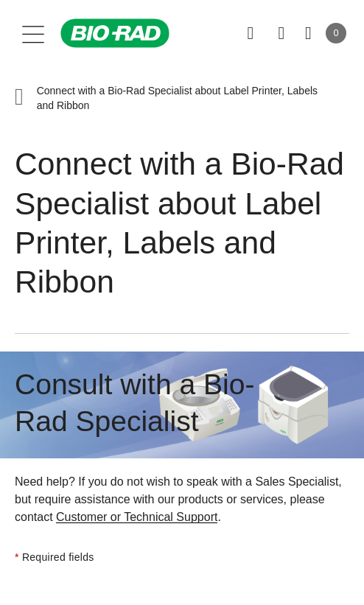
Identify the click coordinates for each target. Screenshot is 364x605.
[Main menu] (34, 33)
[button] (19, 98)
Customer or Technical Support (137, 517)
